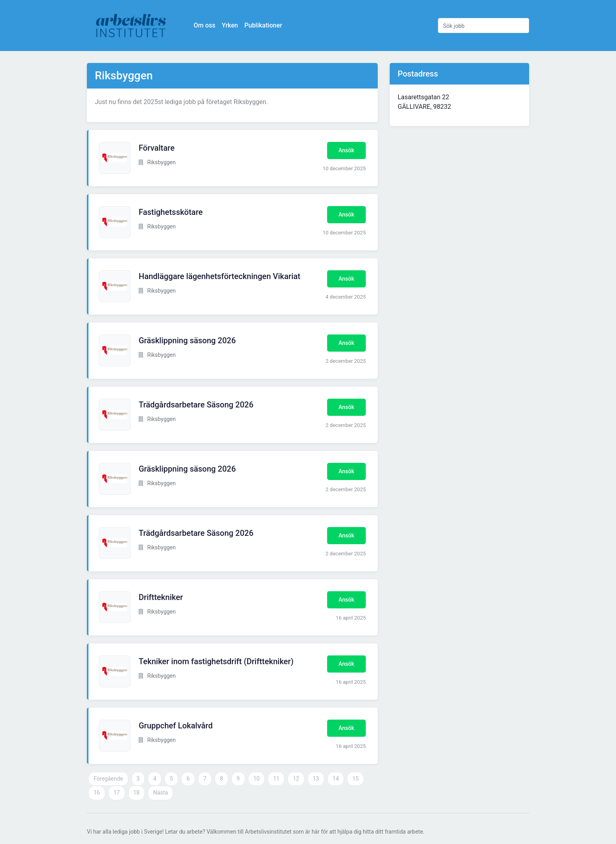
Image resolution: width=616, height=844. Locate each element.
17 (117, 793)
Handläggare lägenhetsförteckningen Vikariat (220, 276)
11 (276, 779)
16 (97, 793)
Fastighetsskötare (171, 212)
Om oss (204, 25)
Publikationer (263, 25)
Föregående (108, 779)
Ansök (346, 150)
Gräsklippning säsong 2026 (187, 340)
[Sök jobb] (484, 26)
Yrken (230, 25)
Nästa (160, 793)
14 (336, 779)
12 (296, 779)
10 (257, 779)
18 (137, 793)
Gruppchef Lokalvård (176, 726)
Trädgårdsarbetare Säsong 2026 (196, 405)
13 (316, 779)
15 (355, 779)
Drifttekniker (161, 597)
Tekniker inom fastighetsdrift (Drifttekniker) (216, 661)
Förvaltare (157, 148)
